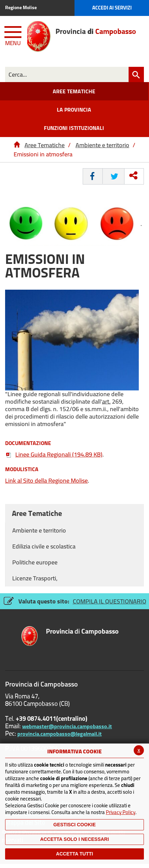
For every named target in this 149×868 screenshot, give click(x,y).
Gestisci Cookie (74, 825)
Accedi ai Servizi (112, 8)
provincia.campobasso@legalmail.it (60, 734)
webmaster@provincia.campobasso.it (67, 726)
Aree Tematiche (45, 145)
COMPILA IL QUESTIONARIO (110, 601)
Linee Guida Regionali (54, 454)
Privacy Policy (121, 812)
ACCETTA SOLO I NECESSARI (74, 839)
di (82, 632)
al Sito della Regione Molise (46, 480)
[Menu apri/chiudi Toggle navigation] (14, 35)
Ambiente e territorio (102, 145)
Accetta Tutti (75, 854)
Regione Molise (21, 7)
